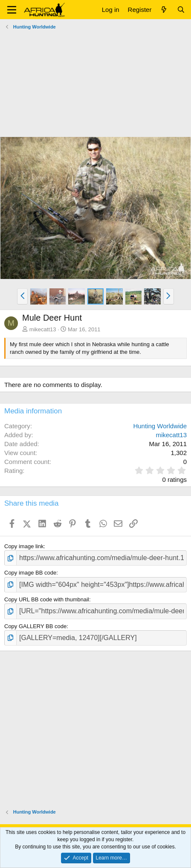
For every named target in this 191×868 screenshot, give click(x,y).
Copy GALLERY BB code (35, 626)
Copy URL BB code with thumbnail (47, 599)
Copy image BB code (30, 573)
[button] (12, 10)
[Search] (181, 10)
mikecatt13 (43, 329)
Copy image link (24, 546)
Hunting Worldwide (160, 426)
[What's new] (164, 10)
